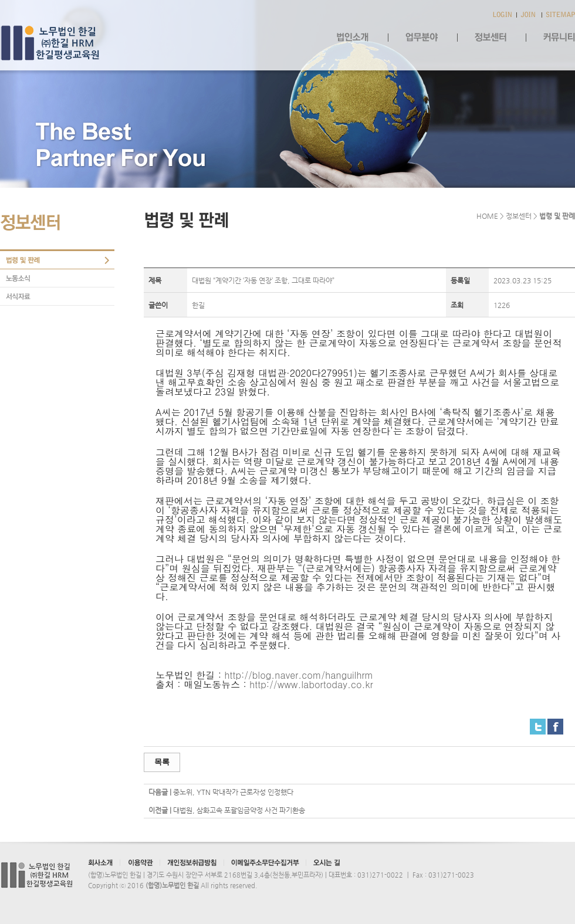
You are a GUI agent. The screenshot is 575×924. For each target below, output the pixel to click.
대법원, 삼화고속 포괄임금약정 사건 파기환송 (239, 810)
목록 (162, 762)
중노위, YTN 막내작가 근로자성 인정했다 (233, 792)
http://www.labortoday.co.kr (311, 684)
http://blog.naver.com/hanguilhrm (299, 675)
